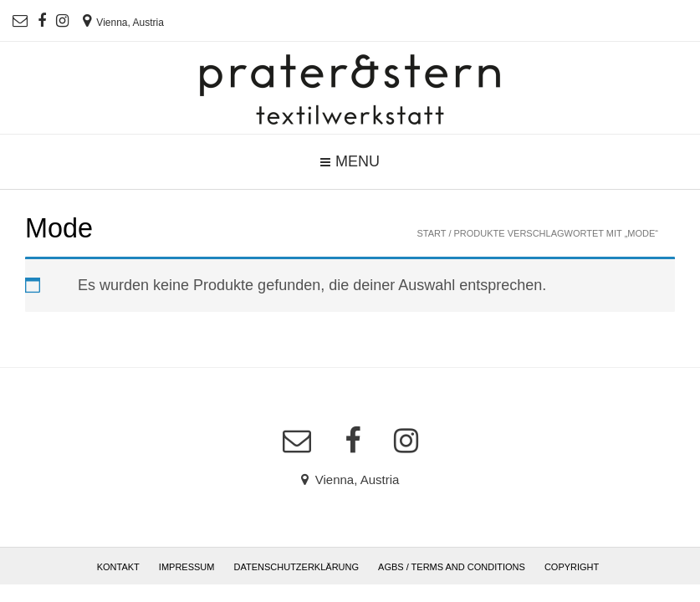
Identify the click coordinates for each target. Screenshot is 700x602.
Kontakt (118, 567)
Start (432, 233)
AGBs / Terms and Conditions (452, 567)
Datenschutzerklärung (297, 567)
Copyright (572, 567)
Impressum (187, 567)
